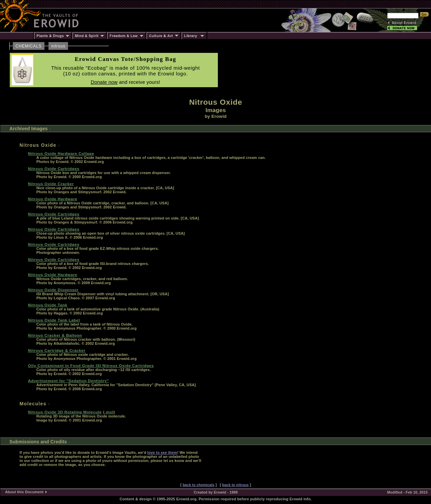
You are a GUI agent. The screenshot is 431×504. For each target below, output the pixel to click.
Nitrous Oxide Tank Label (54, 320)
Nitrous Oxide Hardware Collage (61, 153)
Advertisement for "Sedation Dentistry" (68, 381)
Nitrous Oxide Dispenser (53, 290)
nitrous (58, 46)
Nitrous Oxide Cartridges (54, 169)
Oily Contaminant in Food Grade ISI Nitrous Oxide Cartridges (91, 365)
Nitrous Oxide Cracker (51, 184)
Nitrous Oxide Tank (48, 305)
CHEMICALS (29, 46)
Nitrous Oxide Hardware (53, 199)
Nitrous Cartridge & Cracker (57, 350)
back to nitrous (236, 485)
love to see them (162, 452)
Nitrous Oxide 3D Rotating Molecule (65, 412)
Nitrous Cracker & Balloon (55, 335)
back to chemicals (198, 485)
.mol (109, 412)
